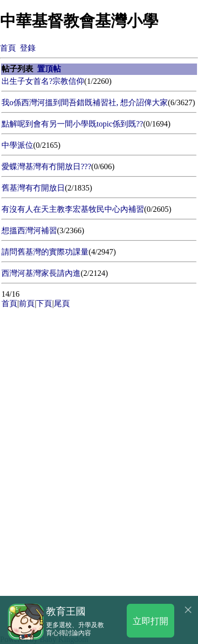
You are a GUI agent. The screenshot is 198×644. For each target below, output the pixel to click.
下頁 (44, 303)
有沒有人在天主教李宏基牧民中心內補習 (73, 209)
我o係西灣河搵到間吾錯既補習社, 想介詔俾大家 (85, 102)
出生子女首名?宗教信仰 (43, 81)
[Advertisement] (99, 410)
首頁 (8, 48)
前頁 (27, 303)
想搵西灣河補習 (29, 230)
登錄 (28, 48)
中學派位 (17, 145)
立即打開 (150, 620)
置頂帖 (49, 69)
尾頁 (62, 303)
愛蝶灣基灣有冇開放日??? (46, 166)
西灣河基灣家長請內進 (41, 273)
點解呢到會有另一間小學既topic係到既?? (72, 124)
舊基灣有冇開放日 (33, 188)
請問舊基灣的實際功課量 (45, 252)
